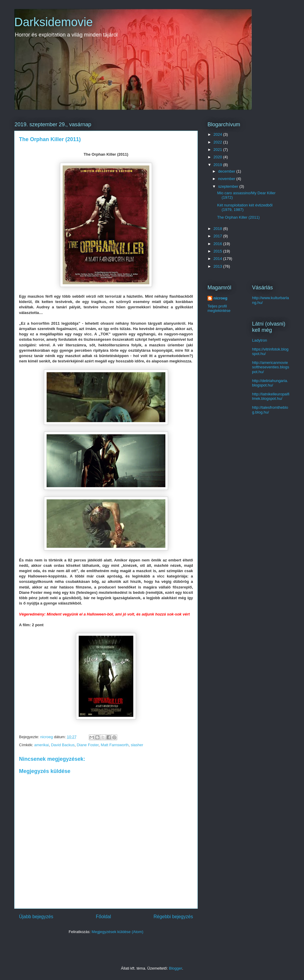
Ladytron (260, 340)
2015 (218, 251)
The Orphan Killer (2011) (238, 217)
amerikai (41, 745)
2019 (218, 165)
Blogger (175, 968)
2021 (218, 150)
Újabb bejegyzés (36, 917)
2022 (218, 142)
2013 (218, 266)
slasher (137, 745)
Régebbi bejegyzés (173, 917)
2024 (218, 134)
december (227, 171)
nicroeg (220, 298)
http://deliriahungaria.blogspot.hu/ (270, 383)
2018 (218, 229)
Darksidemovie (54, 22)
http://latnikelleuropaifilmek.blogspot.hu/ (271, 396)
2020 (218, 157)
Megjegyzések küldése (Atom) (118, 932)
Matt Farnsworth (115, 745)
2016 (218, 244)
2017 (218, 236)
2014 (218, 259)
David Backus (63, 745)
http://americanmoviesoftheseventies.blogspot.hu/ (271, 367)
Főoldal (103, 917)
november (227, 179)
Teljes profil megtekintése (219, 308)
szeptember (229, 186)
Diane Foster (88, 745)
